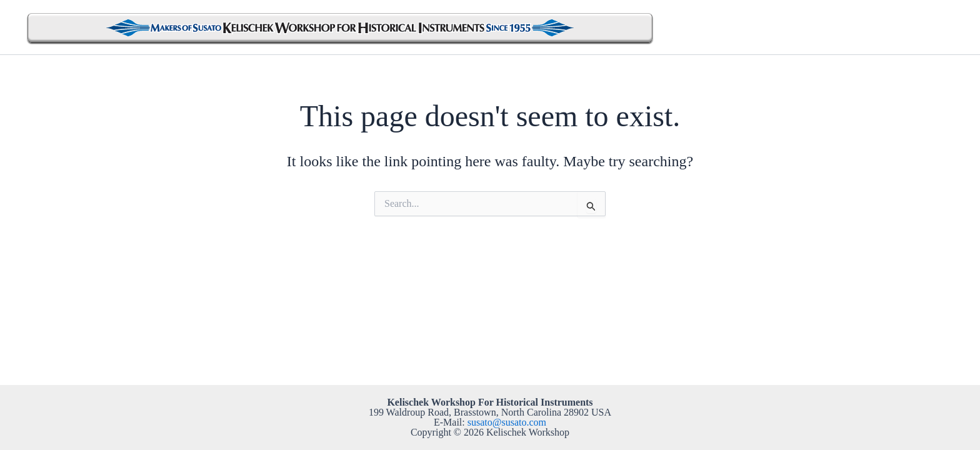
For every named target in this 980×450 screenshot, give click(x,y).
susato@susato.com (507, 422)
